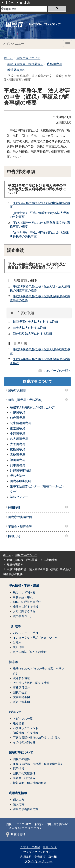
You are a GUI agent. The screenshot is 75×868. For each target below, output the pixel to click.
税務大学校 (17, 476)
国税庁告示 (20, 693)
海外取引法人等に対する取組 (32, 334)
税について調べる (24, 592)
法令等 (13, 662)
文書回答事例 (21, 697)
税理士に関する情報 (26, 607)
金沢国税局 (17, 434)
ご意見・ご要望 (30, 847)
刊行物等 (15, 626)
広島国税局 (54, 64)
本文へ (9, 3)
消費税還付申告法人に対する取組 (35, 322)
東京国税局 (17, 428)
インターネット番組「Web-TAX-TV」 (36, 638)
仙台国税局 (17, 418)
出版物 (17, 643)
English (25, 3)
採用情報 (14, 507)
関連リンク (50, 847)
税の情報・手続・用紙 (24, 586)
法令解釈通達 (21, 678)
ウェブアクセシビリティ (39, 852)
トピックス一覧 (23, 719)
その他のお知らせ (24, 742)
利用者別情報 (18, 793)
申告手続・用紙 (23, 597)
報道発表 (19, 723)
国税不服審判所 (20, 481)
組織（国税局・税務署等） (25, 64)
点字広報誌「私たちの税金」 (31, 652)
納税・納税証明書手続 (27, 602)
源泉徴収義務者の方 (26, 809)
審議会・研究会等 (20, 527)
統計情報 (19, 647)
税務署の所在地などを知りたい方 (32, 407)
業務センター (19, 497)
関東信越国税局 (20, 423)
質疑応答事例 (21, 702)
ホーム (8, 58)
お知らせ (15, 712)
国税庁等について (28, 58)
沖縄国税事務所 (20, 471)
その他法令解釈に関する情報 (31, 683)
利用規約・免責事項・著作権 (39, 857)
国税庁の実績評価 (20, 517)
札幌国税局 (17, 413)
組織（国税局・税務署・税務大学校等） (38, 764)
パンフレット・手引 (26, 633)
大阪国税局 (17, 444)
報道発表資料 (16, 70)
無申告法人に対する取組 (29, 328)
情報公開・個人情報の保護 (30, 783)
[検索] (24, 9)
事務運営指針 (21, 688)
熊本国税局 (17, 465)
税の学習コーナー (24, 616)
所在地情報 (15, 834)
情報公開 (14, 536)
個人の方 (19, 800)
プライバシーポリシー (39, 861)
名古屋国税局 (19, 439)
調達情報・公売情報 (26, 733)
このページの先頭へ (58, 371)
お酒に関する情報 (24, 611)
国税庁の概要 (17, 391)
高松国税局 (17, 455)
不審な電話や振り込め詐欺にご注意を (37, 738)
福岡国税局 (17, 460)
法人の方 (19, 804)
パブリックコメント (26, 728)
